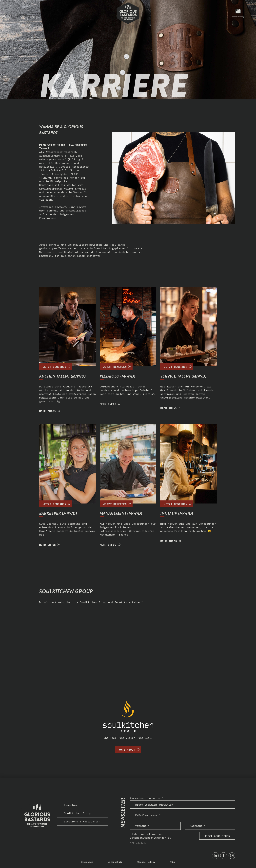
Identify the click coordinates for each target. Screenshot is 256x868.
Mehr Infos (111, 404)
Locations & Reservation (82, 821)
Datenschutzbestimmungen (148, 838)
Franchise (71, 805)
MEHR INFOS (50, 411)
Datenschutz (115, 862)
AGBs (173, 862)
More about (130, 750)
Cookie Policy (146, 862)
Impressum (87, 862)
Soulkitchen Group (77, 813)
